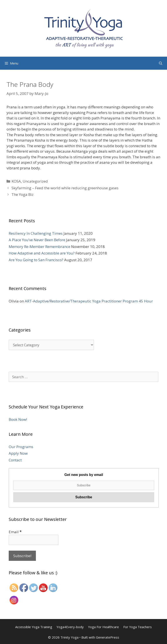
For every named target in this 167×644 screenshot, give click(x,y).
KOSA (16, 181)
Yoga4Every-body (70, 627)
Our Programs (21, 447)
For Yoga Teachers (138, 627)
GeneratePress (108, 637)
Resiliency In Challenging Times (36, 233)
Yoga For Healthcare (104, 627)
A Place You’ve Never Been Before (37, 240)
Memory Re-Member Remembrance (39, 247)
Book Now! (18, 419)
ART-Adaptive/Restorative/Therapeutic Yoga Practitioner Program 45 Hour (89, 301)
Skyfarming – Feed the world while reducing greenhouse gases (65, 188)
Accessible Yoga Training (34, 627)
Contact (15, 460)
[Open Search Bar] (161, 63)
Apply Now (18, 453)
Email (15, 532)
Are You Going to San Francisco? (36, 260)
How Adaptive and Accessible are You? (42, 253)
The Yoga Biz (23, 194)
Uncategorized (35, 181)
